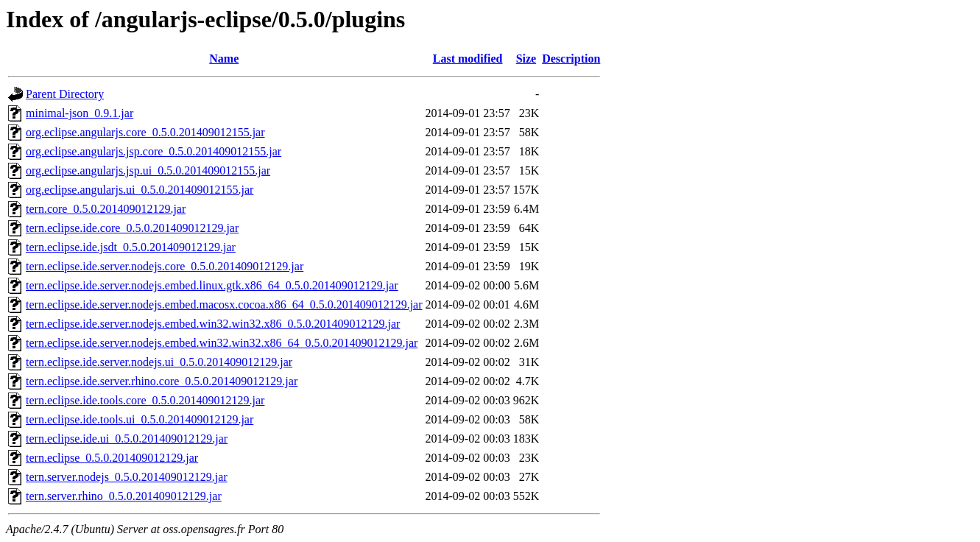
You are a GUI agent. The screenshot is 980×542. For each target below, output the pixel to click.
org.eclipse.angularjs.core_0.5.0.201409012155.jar (145, 132)
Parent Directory (65, 94)
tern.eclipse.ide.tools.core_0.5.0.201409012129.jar (145, 400)
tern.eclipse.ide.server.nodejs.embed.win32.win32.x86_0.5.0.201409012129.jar (213, 324)
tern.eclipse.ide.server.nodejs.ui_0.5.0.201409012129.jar (159, 362)
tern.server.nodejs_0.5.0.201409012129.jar (127, 477)
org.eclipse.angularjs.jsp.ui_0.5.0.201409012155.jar (148, 170)
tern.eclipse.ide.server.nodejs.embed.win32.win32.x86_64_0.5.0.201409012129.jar (222, 343)
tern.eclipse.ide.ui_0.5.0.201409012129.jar (127, 439)
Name (224, 59)
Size (526, 59)
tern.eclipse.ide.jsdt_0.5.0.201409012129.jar (131, 247)
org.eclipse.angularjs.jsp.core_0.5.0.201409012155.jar (154, 151)
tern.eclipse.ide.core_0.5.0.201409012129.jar (132, 228)
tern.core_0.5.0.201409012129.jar (106, 209)
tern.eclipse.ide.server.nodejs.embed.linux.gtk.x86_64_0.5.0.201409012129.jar (212, 285)
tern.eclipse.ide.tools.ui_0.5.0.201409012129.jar (140, 419)
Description (571, 59)
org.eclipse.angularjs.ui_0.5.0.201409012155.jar (140, 190)
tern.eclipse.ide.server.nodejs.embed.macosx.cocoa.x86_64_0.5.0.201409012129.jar (224, 305)
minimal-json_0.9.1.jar (80, 113)
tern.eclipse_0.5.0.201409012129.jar (112, 458)
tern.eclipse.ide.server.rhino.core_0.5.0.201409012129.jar (162, 381)
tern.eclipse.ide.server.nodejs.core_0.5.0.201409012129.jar (165, 266)
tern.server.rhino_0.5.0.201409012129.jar (124, 496)
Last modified (468, 59)
